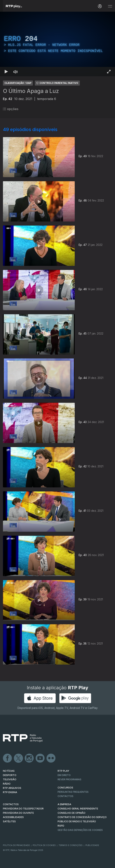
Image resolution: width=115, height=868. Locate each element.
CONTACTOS (11, 804)
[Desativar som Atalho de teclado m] (16, 72)
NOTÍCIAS (9, 771)
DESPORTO (10, 775)
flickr (51, 758)
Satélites (9, 821)
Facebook (8, 758)
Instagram (29, 758)
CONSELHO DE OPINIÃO (72, 813)
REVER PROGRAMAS (69, 779)
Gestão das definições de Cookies (80, 830)
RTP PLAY (63, 771)
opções (11, 109)
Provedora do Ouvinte (18, 813)
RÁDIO (7, 784)
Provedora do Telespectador (23, 809)
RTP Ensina (10, 792)
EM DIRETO (64, 775)
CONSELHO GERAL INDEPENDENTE (78, 809)
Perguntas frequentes (73, 792)
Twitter (18, 758)
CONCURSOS (65, 788)
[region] (57, 44)
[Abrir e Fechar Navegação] (110, 6)
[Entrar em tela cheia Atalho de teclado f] (109, 72)
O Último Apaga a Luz (31, 91)
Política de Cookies (44, 845)
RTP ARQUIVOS (12, 788)
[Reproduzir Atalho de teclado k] (6, 72)
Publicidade (92, 845)
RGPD (61, 826)
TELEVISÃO (10, 779)
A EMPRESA (64, 804)
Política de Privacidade (16, 845)
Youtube (40, 758)
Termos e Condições (71, 845)
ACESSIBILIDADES (13, 817)
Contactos (65, 796)
